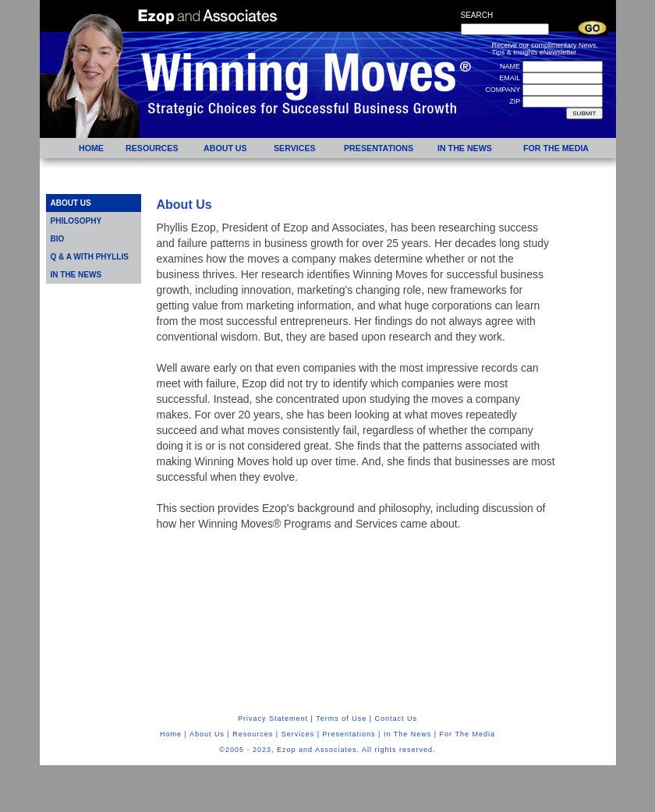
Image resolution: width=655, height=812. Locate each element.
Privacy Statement (273, 718)
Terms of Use (341, 718)
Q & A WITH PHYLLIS (90, 257)
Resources (253, 734)
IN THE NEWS (76, 275)
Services (298, 734)
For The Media (467, 734)
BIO (58, 239)
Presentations (349, 734)
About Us (207, 734)
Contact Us (397, 718)
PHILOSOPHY (76, 221)
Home (171, 734)
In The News (407, 734)
